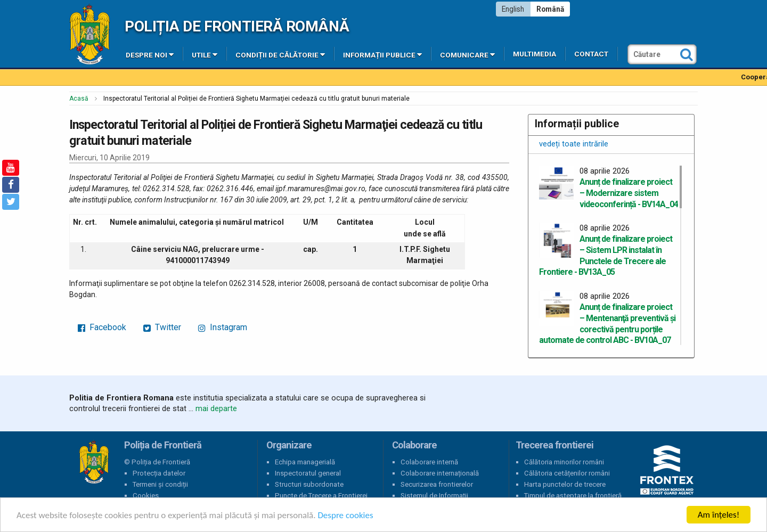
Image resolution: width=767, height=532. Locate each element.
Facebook (102, 327)
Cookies (146, 496)
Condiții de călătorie (280, 54)
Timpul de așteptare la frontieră (573, 496)
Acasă (79, 99)
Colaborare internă (429, 462)
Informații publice (382, 54)
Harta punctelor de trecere (565, 484)
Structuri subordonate (309, 484)
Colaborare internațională (440, 473)
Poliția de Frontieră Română (237, 26)
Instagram (223, 327)
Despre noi (150, 54)
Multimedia (535, 54)
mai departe (216, 408)
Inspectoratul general (308, 473)
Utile (205, 54)
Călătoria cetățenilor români (567, 473)
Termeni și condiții (160, 484)
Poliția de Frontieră (94, 462)
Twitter (162, 327)
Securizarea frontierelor (437, 484)
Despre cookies (345, 516)
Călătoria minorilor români (564, 462)
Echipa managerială (305, 462)
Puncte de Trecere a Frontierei (321, 496)
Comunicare (467, 54)
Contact (591, 54)
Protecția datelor (159, 473)
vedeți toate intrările (574, 144)
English (513, 9)
